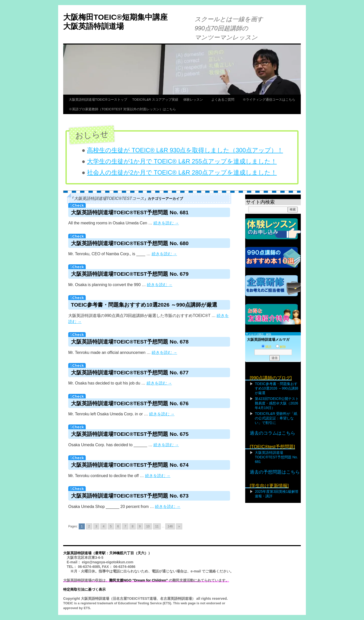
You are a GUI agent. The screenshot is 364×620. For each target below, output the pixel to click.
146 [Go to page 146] (170, 526)
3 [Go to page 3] (96, 526)
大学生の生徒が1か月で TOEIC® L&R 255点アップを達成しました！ (182, 161)
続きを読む (166, 223)
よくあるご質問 (224, 100)
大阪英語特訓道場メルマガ (268, 339)
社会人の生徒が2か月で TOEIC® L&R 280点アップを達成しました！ (182, 172)
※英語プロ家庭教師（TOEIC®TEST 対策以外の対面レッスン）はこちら (122, 109)
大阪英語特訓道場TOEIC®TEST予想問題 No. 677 (130, 372)
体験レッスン (195, 100)
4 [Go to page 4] (104, 526)
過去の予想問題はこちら (275, 472)
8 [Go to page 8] (133, 526)
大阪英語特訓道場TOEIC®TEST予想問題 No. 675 (130, 434)
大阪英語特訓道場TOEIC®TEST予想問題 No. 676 (130, 403)
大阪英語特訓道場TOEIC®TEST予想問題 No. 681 (130, 212)
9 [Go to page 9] (140, 526)
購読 (266, 347)
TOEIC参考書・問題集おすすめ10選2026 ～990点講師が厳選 (144, 305)
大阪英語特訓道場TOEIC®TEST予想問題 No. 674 (130, 465)
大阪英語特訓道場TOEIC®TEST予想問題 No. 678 (130, 342)
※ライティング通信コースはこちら (269, 100)
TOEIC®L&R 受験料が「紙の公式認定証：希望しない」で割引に (276, 418)
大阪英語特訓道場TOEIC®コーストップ (98, 100)
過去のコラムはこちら (272, 433)
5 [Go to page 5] (111, 526)
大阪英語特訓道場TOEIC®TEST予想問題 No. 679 (130, 274)
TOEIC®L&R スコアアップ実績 (155, 100)
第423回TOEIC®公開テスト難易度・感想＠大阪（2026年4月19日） (277, 403)
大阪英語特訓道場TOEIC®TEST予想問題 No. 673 (130, 496)
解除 (281, 347)
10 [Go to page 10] (148, 526)
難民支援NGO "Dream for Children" (139, 580)
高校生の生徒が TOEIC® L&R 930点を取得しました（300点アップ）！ (185, 150)
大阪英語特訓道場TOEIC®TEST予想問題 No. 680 (130, 243)
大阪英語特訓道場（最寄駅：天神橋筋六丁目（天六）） (107, 553)
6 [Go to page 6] (118, 526)
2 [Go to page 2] (89, 526)
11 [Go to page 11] (157, 526)
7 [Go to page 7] (125, 526)
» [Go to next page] (179, 526)
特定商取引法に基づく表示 (84, 589)
